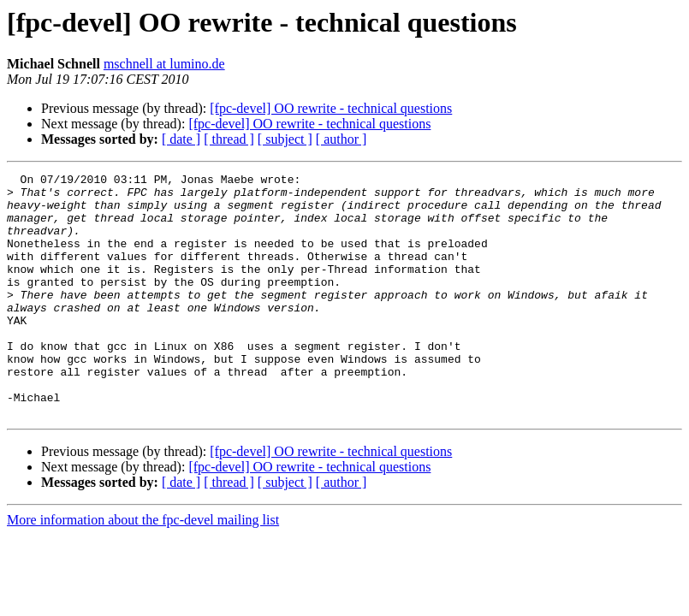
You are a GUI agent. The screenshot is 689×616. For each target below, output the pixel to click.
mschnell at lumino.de (164, 64)
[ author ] (342, 139)
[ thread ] (229, 139)
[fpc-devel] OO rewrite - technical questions (331, 108)
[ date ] (181, 139)
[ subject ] (285, 139)
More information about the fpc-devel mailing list (143, 569)
